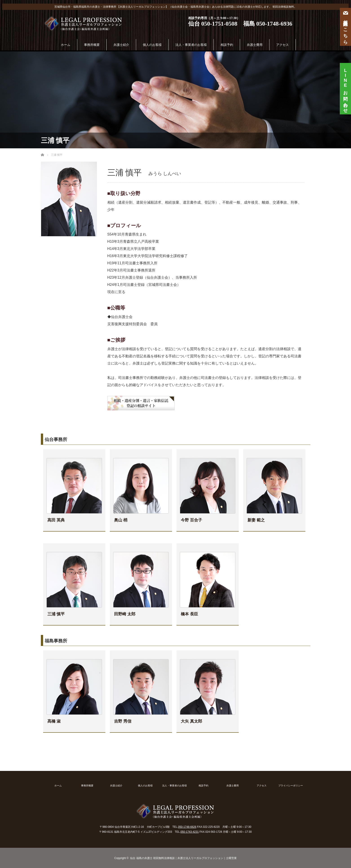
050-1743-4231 (189, 832)
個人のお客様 (152, 45)
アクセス (283, 45)
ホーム (66, 45)
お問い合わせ (345, 87)
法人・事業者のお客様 (191, 45)
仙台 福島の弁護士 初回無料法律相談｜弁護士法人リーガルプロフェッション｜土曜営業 (183, 858)
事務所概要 (92, 45)
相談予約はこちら (345, 27)
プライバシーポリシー (291, 786)
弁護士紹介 (121, 45)
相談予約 (227, 45)
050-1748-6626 (187, 827)
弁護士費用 (255, 45)
